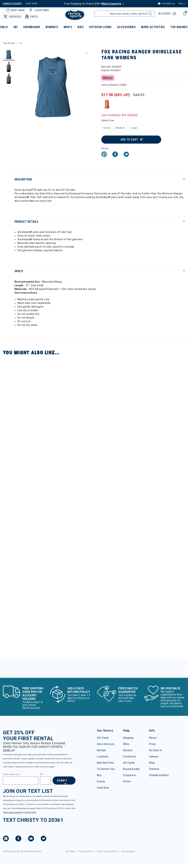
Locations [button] (39, 10)
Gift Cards (103, 738)
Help (181, 4)
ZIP (42, 774)
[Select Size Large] (134, 128)
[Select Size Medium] (120, 128)
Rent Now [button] (15, 10)
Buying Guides (131, 769)
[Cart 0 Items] (184, 16)
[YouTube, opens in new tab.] (31, 839)
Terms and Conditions (13, 812)
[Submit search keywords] (150, 15)
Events (101, 781)
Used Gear (103, 788)
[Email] (21, 781)
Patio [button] (31, 17)
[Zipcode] (45, 781)
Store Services (106, 744)
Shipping (128, 738)
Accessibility (128, 851)
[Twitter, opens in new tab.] (44, 839)
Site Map (70, 851)
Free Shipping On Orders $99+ (93, 4)
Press (152, 744)
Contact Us (129, 756)
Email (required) (11, 774)
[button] (87, 53)
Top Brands (9, 43)
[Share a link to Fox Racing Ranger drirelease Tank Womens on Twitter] (126, 155)
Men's (68, 27)
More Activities (153, 27)
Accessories (126, 27)
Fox (21, 43)
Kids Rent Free (105, 763)
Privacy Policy (30, 812)
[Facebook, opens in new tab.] (18, 839)
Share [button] (105, 148)
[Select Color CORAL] (107, 104)
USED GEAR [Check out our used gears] (31, 4)
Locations (103, 756)
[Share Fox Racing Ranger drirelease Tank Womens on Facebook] (115, 155)
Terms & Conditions (107, 851)
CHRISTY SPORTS (12, 4)
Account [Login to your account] (165, 14)
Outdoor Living (100, 27)
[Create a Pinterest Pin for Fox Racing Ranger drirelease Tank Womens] (104, 155)
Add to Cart (129, 140)
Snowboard (32, 27)
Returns (128, 750)
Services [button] (12, 17)
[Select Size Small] (107, 128)
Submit (62, 781)
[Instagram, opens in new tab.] (6, 839)
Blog (152, 763)
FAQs (126, 744)
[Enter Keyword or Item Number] (124, 14)
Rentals (101, 750)
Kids (81, 27)
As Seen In (155, 750)
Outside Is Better (159, 775)
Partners (154, 769)
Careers (154, 756)
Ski (16, 27)
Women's (52, 27)
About (153, 738)
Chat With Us (166, 4)
